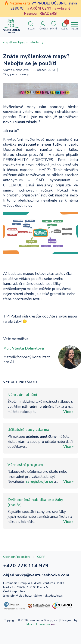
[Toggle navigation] (75, 26)
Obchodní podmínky (17, 557)
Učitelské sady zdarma (28, 430)
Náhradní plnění (22, 395)
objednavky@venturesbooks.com (36, 575)
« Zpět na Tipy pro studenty (23, 42)
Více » (68, 412)
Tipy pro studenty (16, 74)
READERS (48, 14)
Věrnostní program (25, 465)
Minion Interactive (38, 624)
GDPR (41, 557)
